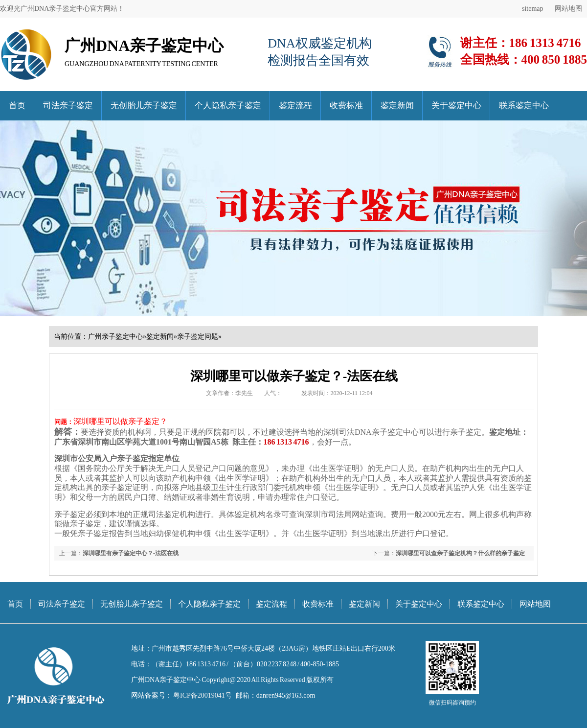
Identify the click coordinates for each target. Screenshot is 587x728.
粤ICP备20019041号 (202, 695)
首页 (17, 106)
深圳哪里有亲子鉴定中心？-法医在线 (131, 553)
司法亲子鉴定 (68, 106)
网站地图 (568, 9)
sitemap (533, 9)
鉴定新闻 (397, 106)
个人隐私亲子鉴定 (228, 106)
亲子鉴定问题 (198, 337)
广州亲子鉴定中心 (115, 337)
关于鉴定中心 (456, 106)
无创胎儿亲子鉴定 (144, 106)
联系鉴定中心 (524, 106)
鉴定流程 (295, 106)
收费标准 (346, 106)
